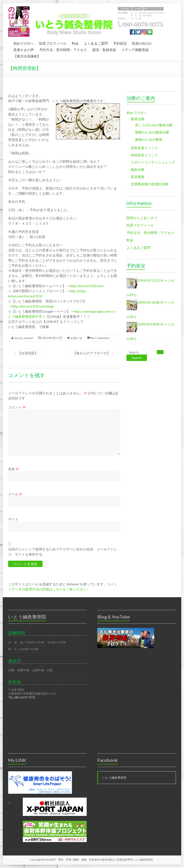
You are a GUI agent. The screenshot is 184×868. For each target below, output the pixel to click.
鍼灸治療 (138, 169)
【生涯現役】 (26, 353)
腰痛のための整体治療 (152, 132)
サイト (13, 519)
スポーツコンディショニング (153, 162)
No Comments (100, 338)
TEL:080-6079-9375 (22, 697)
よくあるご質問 (96, 43)
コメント (17, 407)
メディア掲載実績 (135, 49)
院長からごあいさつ (142, 218)
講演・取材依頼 (104, 49)
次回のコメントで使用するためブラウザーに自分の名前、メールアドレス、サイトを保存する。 (63, 552)
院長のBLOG (142, 43)
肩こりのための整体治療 (154, 125)
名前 (14, 469)
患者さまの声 (24, 49)
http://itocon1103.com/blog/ (33, 306)
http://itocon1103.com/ (87, 286)
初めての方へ (24, 43)
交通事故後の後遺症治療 (149, 184)
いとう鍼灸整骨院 (114, 777)
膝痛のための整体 (149, 139)
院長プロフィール (53, 43)
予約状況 (120, 43)
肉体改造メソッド (144, 155)
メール (15, 494)
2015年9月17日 (52, 338)
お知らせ (76, 338)
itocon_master (24, 338)
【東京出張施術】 (27, 56)
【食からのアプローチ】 (94, 353)
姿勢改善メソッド (144, 148)
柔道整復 (138, 177)
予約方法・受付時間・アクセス (63, 49)
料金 (75, 43)
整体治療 (138, 119)
